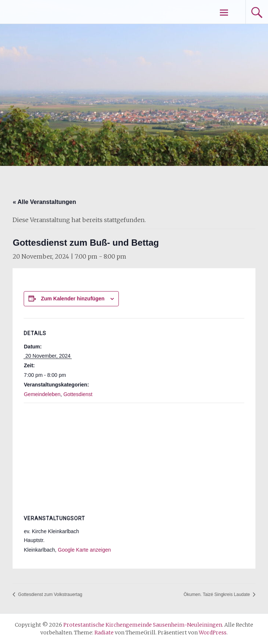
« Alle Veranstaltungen (44, 202)
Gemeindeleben (42, 394)
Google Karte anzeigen (84, 550)
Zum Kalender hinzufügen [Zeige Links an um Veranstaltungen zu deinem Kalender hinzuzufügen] (73, 299)
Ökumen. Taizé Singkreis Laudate (217, 594)
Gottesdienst (78, 394)
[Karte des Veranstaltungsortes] (134, 456)
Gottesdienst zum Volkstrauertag (49, 594)
